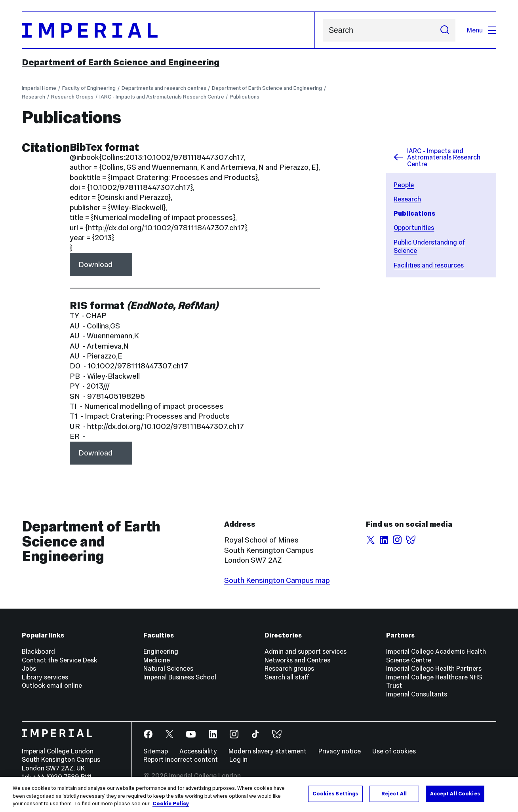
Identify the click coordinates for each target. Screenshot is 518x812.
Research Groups (72, 97)
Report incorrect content (181, 759)
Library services (45, 677)
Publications (245, 97)
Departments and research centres (164, 88)
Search (323, 30)
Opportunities (414, 228)
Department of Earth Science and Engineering (121, 62)
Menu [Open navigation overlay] (482, 30)
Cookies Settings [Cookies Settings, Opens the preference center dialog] (335, 793)
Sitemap (156, 751)
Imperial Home (39, 88)
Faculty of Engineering (89, 88)
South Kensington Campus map (277, 580)
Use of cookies (394, 751)
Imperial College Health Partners (434, 668)
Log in (238, 759)
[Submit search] (445, 30)
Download (95, 264)
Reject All (394, 793)
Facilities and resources (429, 265)
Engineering (161, 651)
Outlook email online (52, 685)
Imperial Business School (180, 677)
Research (33, 97)
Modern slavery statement (268, 751)
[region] (259, 794)
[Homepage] (169, 30)
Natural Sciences (168, 668)
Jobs (29, 668)
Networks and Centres (297, 660)
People (404, 185)
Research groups (289, 668)
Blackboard (38, 651)
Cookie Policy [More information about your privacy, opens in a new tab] (171, 804)
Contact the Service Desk (59, 660)
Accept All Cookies (455, 793)
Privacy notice (340, 751)
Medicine (157, 660)
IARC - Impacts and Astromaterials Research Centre (162, 97)
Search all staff (287, 677)
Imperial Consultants (417, 694)
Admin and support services (306, 651)
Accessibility (198, 751)
